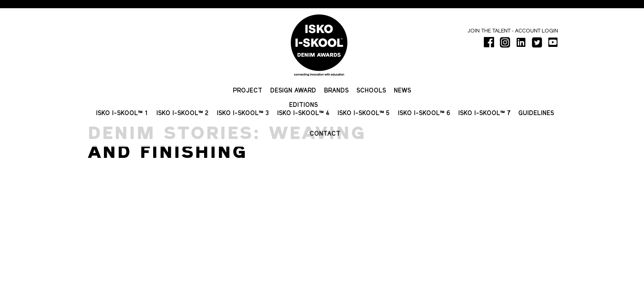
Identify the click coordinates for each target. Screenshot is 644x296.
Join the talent (489, 31)
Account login (537, 31)
